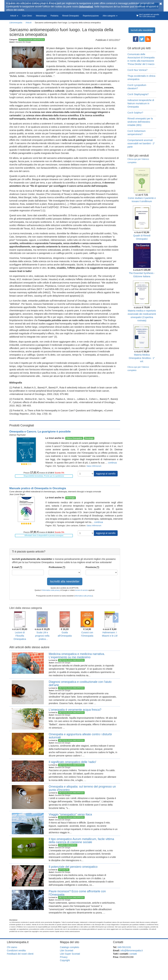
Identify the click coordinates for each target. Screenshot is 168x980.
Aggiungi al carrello (106, 474)
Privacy (64, 957)
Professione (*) (57, 567)
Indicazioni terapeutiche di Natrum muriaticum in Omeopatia (141, 103)
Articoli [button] (14, 16)
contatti (133, 954)
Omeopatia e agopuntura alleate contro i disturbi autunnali (80, 736)
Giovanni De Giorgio (23, 42)
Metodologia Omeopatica (32, 40)
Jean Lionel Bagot (17, 494)
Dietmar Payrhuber (18, 435)
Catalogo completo (69, 947)
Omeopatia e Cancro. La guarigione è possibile (40, 432)
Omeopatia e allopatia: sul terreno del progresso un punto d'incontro (82, 788)
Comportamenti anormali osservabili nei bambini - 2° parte (141, 143)
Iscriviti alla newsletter (142, 30)
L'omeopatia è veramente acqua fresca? (75, 710)
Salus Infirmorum (94, 466)
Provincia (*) (92, 567)
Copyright (65, 960)
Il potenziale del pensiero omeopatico (73, 867)
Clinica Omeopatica (74, 438)
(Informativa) (86, 7)
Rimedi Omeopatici (70, 16)
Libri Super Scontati (70, 954)
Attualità (64, 870)
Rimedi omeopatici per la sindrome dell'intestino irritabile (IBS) (140, 122)
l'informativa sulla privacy (51, 590)
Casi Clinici (27, 16)
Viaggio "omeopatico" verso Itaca (70, 814)
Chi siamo (12, 947)
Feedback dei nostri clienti (20, 954)
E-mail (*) (17, 567)
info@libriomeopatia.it (132, 950)
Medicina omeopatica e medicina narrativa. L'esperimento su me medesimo (77, 656)
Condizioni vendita (16, 950)
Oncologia (89, 438)
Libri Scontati (67, 950)
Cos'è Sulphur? (135, 113)
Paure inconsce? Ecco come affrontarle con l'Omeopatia (77, 893)
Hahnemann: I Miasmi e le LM (110, 634)
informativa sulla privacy (84, 596)
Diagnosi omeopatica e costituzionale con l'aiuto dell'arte (80, 683)
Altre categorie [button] (110, 16)
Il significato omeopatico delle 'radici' (73, 762)
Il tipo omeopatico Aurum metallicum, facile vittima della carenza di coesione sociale (81, 841)
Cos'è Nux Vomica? (137, 70)
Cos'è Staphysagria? (138, 94)
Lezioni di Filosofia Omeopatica (20, 636)
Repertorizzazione (91, 16)
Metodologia (41, 16)
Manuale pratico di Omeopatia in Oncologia (38, 488)
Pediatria (54, 16)
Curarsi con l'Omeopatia (87, 634)
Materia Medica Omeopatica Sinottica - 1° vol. (142, 358)
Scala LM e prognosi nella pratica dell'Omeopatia (42, 636)
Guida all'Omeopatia (65, 634)
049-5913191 (124, 947)
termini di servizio (82, 590)
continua (112, 463)
